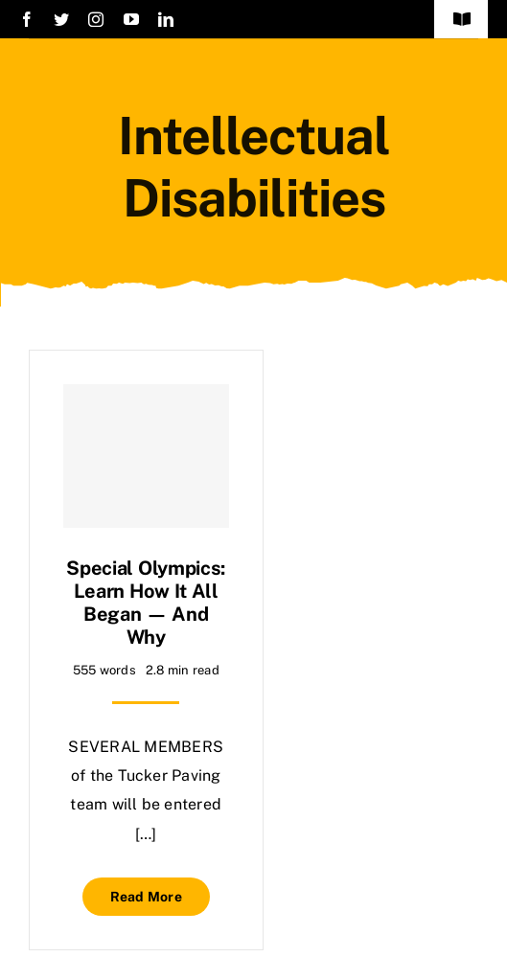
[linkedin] (166, 19)
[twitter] (61, 19)
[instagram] (96, 19)
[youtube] (131, 19)
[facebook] (27, 19)
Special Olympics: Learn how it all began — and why (146, 603)
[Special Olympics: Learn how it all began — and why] (146, 456)
